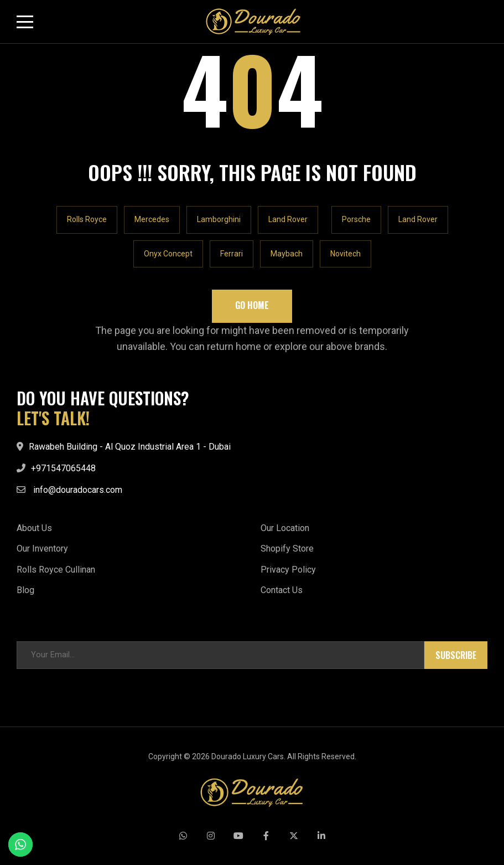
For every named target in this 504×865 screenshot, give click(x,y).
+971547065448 (63, 468)
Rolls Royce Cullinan (56, 570)
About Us (34, 528)
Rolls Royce (87, 219)
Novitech (345, 254)
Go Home (252, 305)
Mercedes (152, 219)
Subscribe (456, 655)
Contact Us (282, 590)
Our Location (285, 528)
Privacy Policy (288, 570)
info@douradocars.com (78, 490)
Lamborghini (219, 219)
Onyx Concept (168, 254)
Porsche (356, 219)
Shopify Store (287, 549)
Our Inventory (42, 549)
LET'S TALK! (53, 418)
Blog (25, 590)
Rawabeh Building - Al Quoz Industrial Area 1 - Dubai (130, 447)
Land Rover (288, 219)
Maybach (287, 254)
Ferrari (232, 254)
